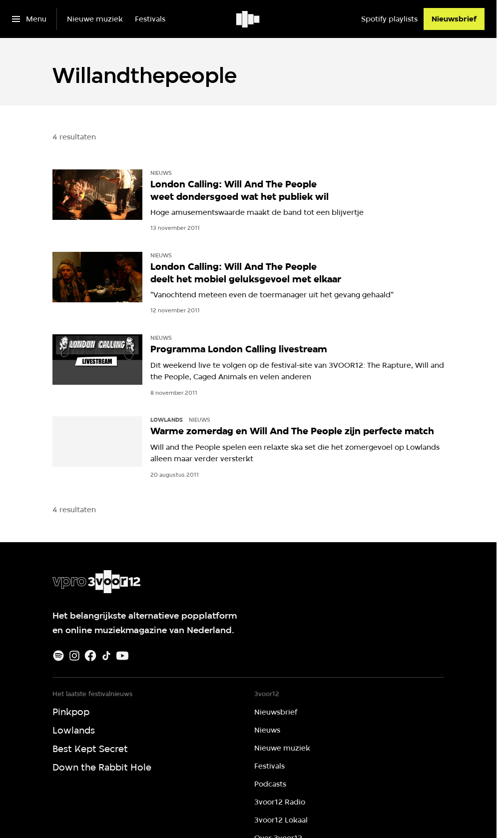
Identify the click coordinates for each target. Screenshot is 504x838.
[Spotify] (58, 656)
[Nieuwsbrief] (454, 19)
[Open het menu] (29, 19)
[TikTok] (106, 656)
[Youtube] (122, 656)
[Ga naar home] (249, 19)
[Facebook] (90, 656)
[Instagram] (74, 656)
